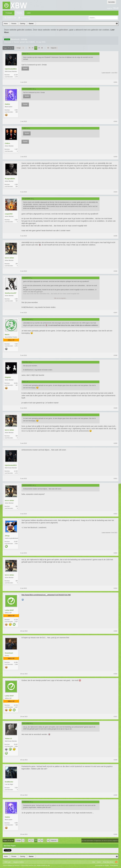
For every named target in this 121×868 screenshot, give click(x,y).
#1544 (115, 192)
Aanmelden (112, 2)
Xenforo (21, 862)
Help (94, 862)
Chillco (7, 143)
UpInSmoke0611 (11, 69)
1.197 (16, 149)
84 (48, 48)
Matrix (7, 335)
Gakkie (7, 104)
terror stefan (9, 258)
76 (30, 48)
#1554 (115, 588)
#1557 (115, 717)
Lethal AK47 (9, 610)
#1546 (115, 271)
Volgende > (54, 48)
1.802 (16, 299)
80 (42, 48)
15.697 (16, 542)
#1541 (115, 82)
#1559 (115, 795)
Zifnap (7, 536)
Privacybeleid (114, 865)
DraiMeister (9, 782)
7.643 (16, 344)
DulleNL (32, 42)
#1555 (115, 631)
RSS (116, 862)
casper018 (9, 214)
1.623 (16, 788)
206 (17, 264)
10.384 (16, 662)
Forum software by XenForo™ (20, 865)
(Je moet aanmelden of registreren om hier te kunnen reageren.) (100, 841)
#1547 (115, 313)
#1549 (115, 408)
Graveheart (9, 653)
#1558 (115, 760)
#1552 (115, 514)
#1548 (115, 355)
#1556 (115, 674)
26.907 (16, 744)
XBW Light (7, 862)
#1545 (115, 236)
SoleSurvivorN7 (11, 293)
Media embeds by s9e (43, 865)
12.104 (16, 75)
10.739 (16, 620)
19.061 (16, 383)
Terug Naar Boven (108, 862)
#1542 (115, 121)
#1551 (115, 478)
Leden (29, 13)
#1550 (115, 443)
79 (39, 48)
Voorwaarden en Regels (102, 865)
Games (16, 42)
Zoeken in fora (12, 18)
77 (33, 48)
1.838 (16, 185)
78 (36, 48)
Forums (19, 13)
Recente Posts (25, 18)
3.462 (16, 220)
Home (99, 862)
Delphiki (8, 377)
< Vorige (18, 48)
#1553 (115, 553)
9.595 (16, 110)
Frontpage (9, 13)
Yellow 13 (8, 739)
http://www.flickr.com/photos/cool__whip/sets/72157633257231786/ (46, 595)
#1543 (115, 157)
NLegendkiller (10, 179)
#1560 (115, 834)
